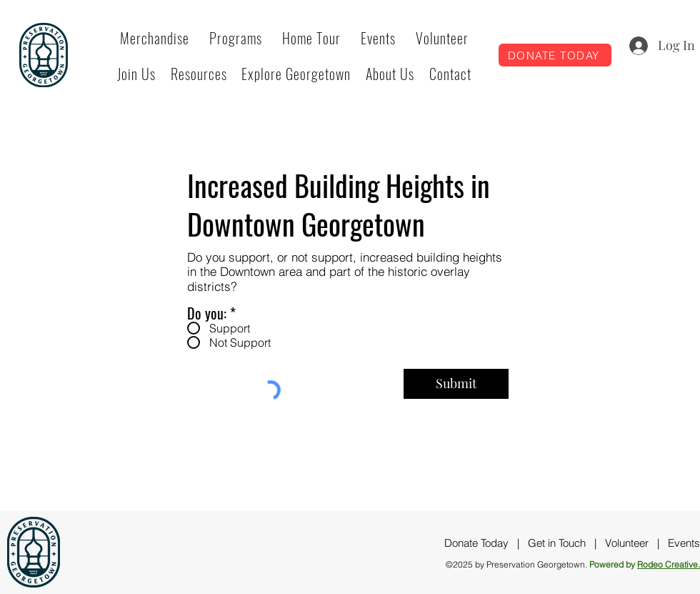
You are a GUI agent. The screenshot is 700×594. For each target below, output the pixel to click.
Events (684, 543)
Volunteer (627, 543)
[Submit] (456, 384)
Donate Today (476, 543)
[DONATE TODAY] (555, 55)
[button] (236, 38)
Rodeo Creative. (669, 564)
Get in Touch (557, 543)
